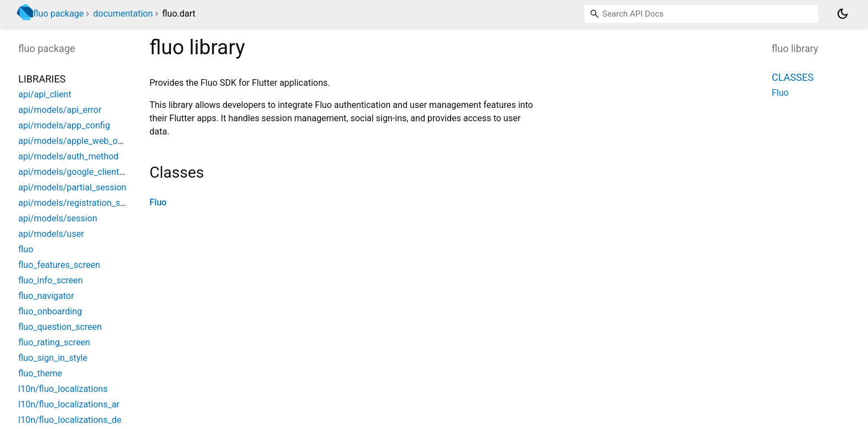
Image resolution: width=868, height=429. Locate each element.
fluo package (58, 14)
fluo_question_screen (60, 327)
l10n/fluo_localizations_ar (69, 404)
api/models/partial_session (72, 187)
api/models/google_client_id (74, 172)
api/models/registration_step (76, 203)
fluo (26, 249)
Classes (793, 77)
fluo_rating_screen (54, 342)
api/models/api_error (60, 110)
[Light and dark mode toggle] (843, 14)
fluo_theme (40, 373)
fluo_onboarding (50, 311)
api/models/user (51, 234)
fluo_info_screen (51, 280)
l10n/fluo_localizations (63, 389)
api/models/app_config (64, 125)
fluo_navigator (46, 296)
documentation (123, 14)
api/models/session (58, 218)
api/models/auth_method (68, 156)
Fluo (158, 202)
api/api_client (45, 94)
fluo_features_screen (59, 265)
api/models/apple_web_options (80, 141)
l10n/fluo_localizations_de (70, 420)
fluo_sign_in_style (53, 358)
